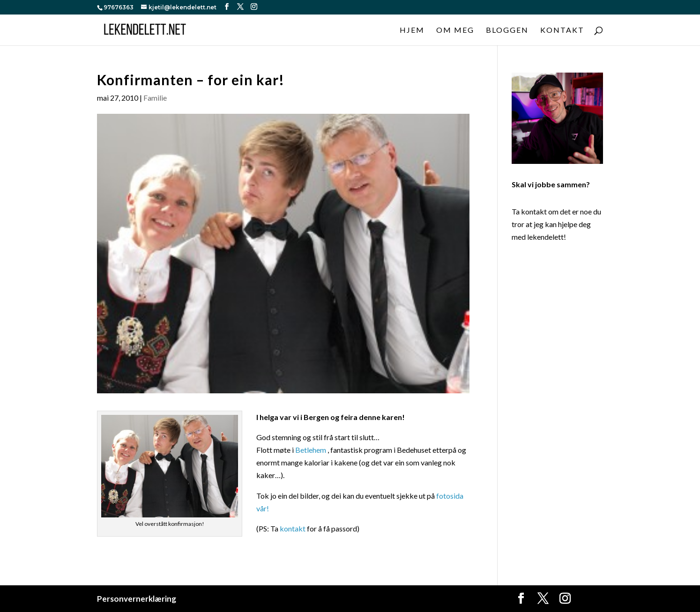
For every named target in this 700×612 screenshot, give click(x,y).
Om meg (455, 30)
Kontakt (562, 30)
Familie (155, 98)
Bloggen (507, 30)
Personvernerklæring (137, 599)
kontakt (293, 528)
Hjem (412, 30)
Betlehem (311, 450)
